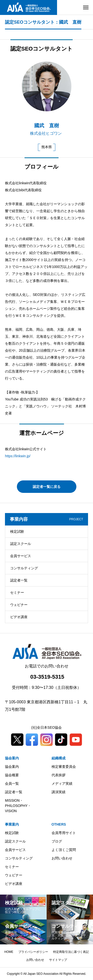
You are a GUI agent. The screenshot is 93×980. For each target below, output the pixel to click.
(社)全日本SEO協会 (46, 727)
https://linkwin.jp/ (18, 456)
